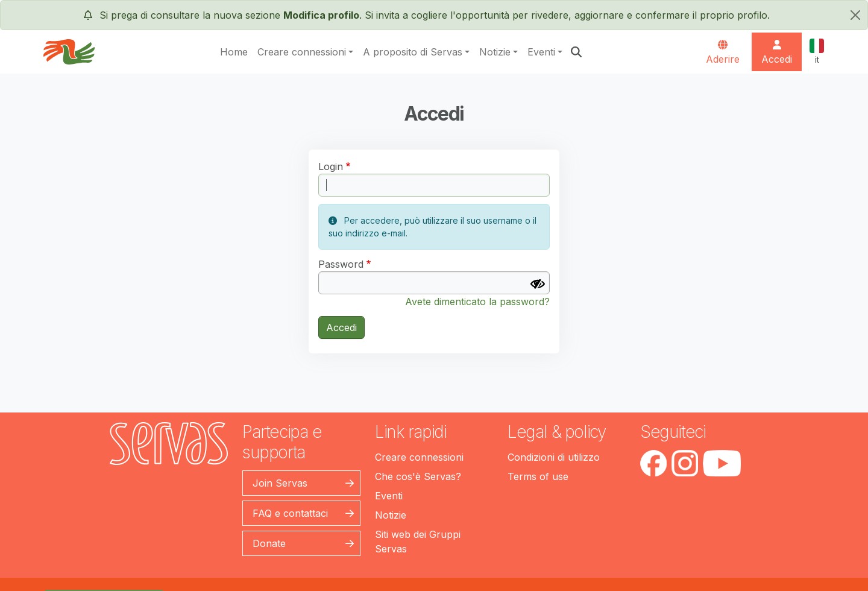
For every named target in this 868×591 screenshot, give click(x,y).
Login (331, 166)
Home (234, 52)
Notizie (495, 52)
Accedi (341, 327)
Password (341, 264)
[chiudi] (855, 15)
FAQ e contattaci (290, 513)
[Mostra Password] (538, 284)
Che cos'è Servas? (418, 476)
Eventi (541, 52)
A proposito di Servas (413, 52)
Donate (269, 543)
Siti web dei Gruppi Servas (418, 542)
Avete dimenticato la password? (477, 302)
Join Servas (280, 483)
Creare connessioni (302, 52)
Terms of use (538, 476)
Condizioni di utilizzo (554, 457)
